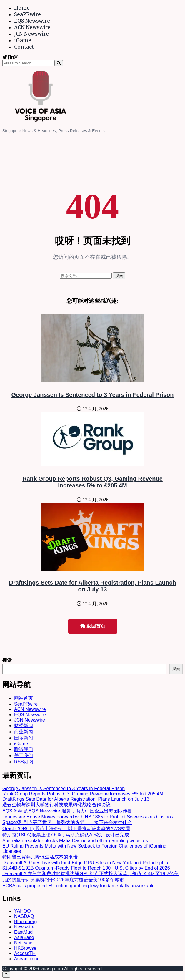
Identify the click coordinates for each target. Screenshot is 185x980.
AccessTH (25, 953)
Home (22, 8)
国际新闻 (24, 738)
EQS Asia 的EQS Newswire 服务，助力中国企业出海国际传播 (67, 811)
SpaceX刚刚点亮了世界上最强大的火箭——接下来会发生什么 (67, 822)
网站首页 (24, 698)
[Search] (59, 63)
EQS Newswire (32, 21)
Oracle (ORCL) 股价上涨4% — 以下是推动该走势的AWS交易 (66, 829)
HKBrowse (25, 948)
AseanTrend (27, 959)
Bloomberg (25, 922)
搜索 (7, 660)
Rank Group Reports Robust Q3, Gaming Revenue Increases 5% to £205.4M (92, 482)
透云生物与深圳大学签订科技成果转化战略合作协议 (56, 805)
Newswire (24, 927)
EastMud (23, 932)
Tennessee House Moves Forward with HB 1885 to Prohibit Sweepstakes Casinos (88, 817)
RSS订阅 (24, 762)
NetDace (23, 943)
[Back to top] (6, 975)
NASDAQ (24, 916)
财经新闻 (24, 726)
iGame (23, 40)
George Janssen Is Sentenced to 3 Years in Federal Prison (92, 395)
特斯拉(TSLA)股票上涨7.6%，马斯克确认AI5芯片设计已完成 (66, 835)
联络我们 (24, 749)
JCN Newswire (31, 34)
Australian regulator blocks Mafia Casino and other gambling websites (75, 841)
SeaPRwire (27, 14)
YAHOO (22, 911)
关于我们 (24, 756)
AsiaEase (24, 937)
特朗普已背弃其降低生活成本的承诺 (40, 857)
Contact (24, 47)
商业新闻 (24, 732)
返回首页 (93, 626)
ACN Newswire (32, 27)
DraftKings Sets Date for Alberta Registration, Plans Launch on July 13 (92, 586)
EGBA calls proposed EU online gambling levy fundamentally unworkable (79, 886)
